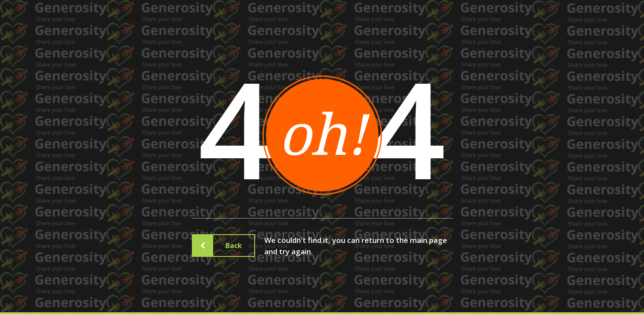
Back (227, 246)
